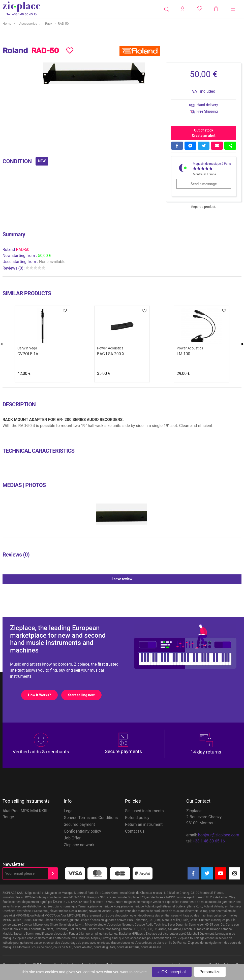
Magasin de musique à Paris (212, 164)
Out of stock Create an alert (204, 133)
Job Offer (72, 838)
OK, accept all (172, 972)
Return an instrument (144, 824)
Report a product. (204, 207)
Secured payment (79, 824)
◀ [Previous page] (1, 344)
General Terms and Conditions (91, 818)
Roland (9, 250)
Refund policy (137, 818)
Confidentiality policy (82, 831)
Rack (49, 24)
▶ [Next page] (243, 344)
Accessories (28, 24)
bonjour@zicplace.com (219, 835)
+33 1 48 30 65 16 (209, 841)
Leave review (176, 579)
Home (7, 24)
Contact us (135, 831)
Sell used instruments (144, 811)
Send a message (211, 184)
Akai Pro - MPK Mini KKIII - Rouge (26, 814)
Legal (69, 811)
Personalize (210, 972)
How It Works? (43, 695)
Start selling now (85, 695)
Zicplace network (79, 845)
